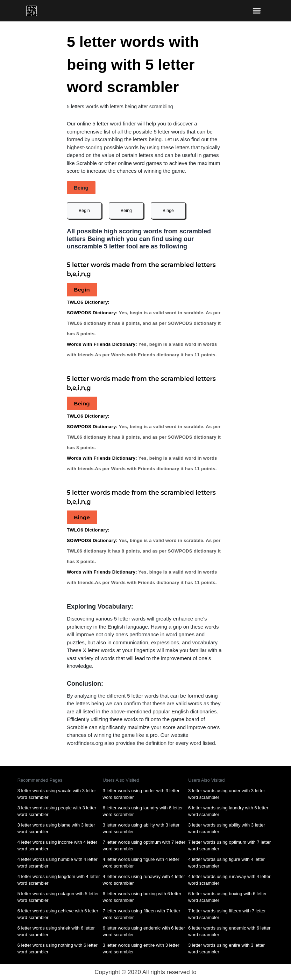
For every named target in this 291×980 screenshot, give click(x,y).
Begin (84, 211)
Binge (168, 211)
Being (126, 211)
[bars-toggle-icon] (257, 11)
